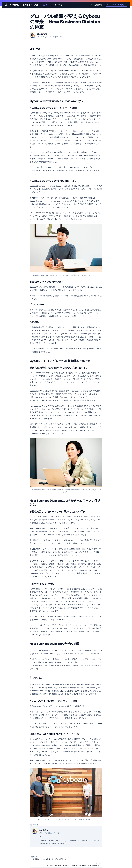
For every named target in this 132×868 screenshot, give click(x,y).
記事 (45, 5)
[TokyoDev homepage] (12, 5)
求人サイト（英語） (31, 5)
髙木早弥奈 (42, 34)
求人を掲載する (97, 5)
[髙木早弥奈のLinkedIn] (40, 836)
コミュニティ (56, 5)
